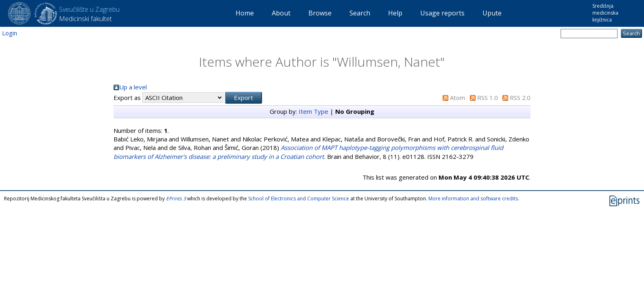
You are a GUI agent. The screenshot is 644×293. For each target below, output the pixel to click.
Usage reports (442, 13)
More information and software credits (473, 199)
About (281, 13)
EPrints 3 (176, 199)
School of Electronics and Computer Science (299, 199)
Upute (492, 13)
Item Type (313, 111)
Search (360, 13)
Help (395, 13)
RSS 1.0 (488, 98)
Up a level (133, 87)
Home (245, 13)
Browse (320, 13)
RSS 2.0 (520, 98)
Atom (457, 98)
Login (10, 33)
